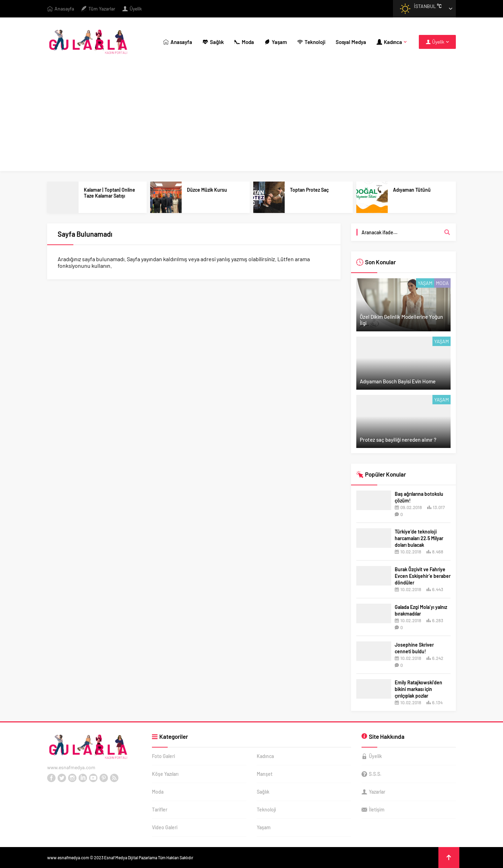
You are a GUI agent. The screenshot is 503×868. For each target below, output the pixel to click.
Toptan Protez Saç (309, 190)
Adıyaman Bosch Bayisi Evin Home (398, 381)
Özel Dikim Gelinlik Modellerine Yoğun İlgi (401, 320)
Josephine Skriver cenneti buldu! (414, 648)
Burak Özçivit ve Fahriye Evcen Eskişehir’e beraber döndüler (423, 576)
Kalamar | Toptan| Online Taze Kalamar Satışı (110, 193)
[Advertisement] (251, 119)
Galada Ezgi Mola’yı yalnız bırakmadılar (421, 610)
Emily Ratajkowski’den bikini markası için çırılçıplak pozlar (418, 689)
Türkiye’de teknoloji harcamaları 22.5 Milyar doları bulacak (419, 538)
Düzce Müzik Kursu (207, 190)
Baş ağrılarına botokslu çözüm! (419, 497)
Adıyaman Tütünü (412, 190)
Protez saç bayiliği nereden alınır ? (398, 440)
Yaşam (425, 283)
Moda (442, 283)
